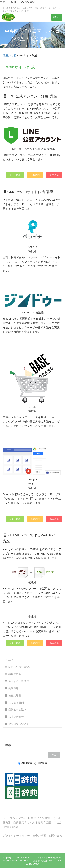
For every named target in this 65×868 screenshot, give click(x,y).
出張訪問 (35, 175)
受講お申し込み (17, 710)
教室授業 (54, 175)
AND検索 (25, 763)
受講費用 (14, 688)
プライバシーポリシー (16, 835)
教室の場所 (15, 695)
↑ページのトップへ (14, 818)
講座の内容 (9, 55)
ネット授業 (15, 175)
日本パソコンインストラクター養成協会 (40, 858)
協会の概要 (39, 835)
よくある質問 (16, 703)
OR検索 (41, 763)
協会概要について (19, 724)
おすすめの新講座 (19, 681)
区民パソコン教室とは (21, 667)
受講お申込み (54, 822)
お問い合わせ (16, 717)
